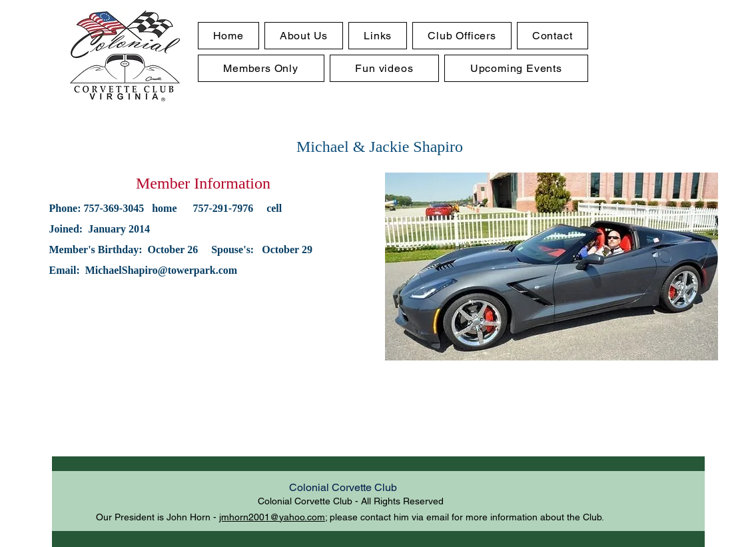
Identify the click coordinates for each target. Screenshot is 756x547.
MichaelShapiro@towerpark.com (161, 270)
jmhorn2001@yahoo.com (272, 517)
